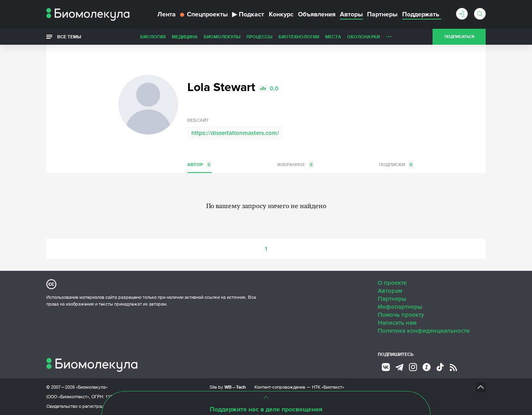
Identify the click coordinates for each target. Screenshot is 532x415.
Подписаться (459, 37)
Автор (199, 164)
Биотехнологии (299, 37)
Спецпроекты (204, 14)
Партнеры (382, 14)
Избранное (296, 164)
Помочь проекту (401, 315)
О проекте (392, 283)
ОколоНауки (363, 37)
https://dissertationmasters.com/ (235, 133)
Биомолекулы (222, 37)
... (389, 35)
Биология (153, 37)
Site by (228, 387)
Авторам (390, 291)
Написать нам (397, 323)
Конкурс (281, 14)
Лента (167, 14)
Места (333, 37)
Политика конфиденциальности (424, 331)
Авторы (351, 14)
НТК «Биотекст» (328, 387)
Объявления (317, 14)
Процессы (259, 37)
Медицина (185, 37)
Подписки (396, 164)
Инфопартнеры (400, 307)
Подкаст (248, 14)
